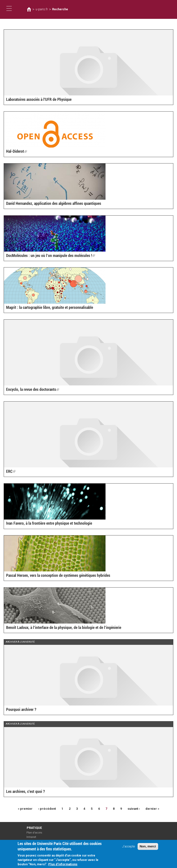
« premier (25, 809)
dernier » (152, 809)
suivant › (134, 809)
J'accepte (129, 848)
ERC (11, 471)
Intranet (31, 837)
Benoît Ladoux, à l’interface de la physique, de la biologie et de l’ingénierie (64, 628)
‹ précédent (47, 809)
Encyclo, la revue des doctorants (33, 389)
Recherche (60, 9)
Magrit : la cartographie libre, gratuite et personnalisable (50, 307)
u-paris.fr (42, 9)
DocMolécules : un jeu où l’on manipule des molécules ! (51, 256)
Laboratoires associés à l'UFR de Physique (39, 99)
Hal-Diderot (17, 151)
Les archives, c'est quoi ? (25, 792)
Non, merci (148, 848)
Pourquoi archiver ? (21, 710)
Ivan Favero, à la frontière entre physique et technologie (49, 523)
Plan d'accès (34, 833)
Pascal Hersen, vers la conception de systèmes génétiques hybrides (58, 575)
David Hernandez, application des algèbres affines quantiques (54, 203)
